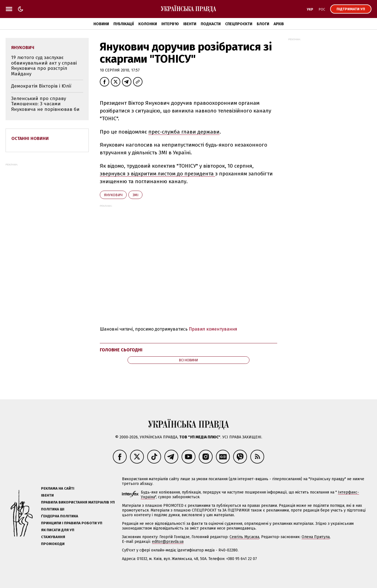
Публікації (124, 24)
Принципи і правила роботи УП (72, 523)
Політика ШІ (53, 509)
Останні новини (30, 138)
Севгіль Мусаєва (244, 537)
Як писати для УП (58, 530)
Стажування (53, 537)
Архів (279, 24)
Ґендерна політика (60, 516)
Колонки (148, 24)
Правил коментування (213, 329)
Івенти (190, 24)
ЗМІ (135, 195)
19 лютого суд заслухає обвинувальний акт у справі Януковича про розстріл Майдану (44, 66)
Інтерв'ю (170, 24)
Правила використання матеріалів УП (78, 502)
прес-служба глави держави (184, 132)
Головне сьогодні (121, 350)
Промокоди (53, 544)
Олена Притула (316, 537)
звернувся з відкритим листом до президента (157, 174)
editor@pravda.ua (168, 542)
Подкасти (211, 24)
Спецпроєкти (239, 24)
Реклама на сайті (58, 488)
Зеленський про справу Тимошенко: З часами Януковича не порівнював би (45, 104)
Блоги (263, 24)
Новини (101, 24)
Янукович (113, 195)
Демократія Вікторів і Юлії (41, 86)
